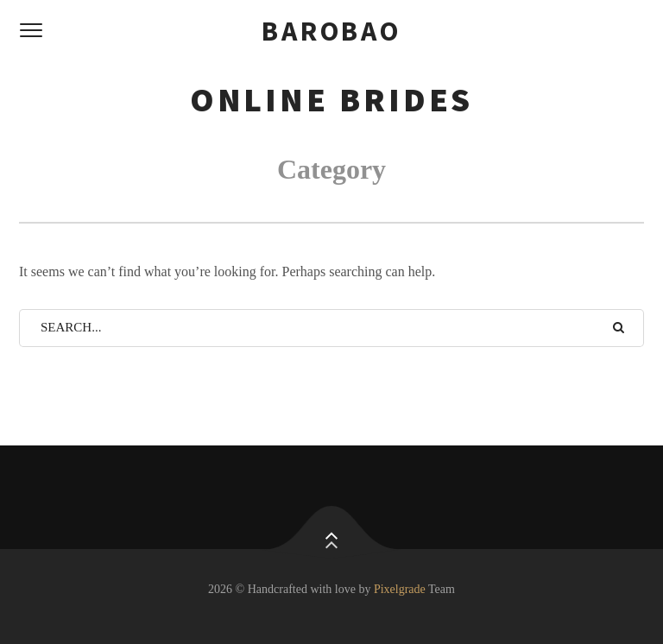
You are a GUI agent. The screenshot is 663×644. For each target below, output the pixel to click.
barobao (331, 31)
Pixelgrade (400, 589)
